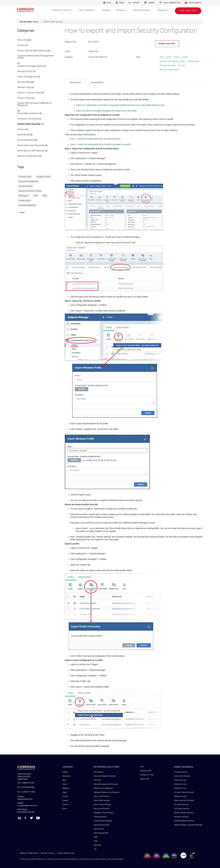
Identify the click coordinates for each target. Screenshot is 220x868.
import (177, 57)
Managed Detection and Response (107, 792)
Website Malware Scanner (184, 813)
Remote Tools (24, 87)
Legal (64, 792)
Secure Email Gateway (102, 805)
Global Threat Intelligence (103, 788)
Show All (22, 40)
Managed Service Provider (103, 813)
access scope (25, 200)
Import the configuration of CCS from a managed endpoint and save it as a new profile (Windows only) (120, 105)
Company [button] (121, 10)
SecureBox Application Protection (106, 784)
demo (122, 3)
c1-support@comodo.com (27, 805)
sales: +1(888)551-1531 (172, 3)
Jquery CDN (145, 779)
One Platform (99, 772)
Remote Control (25, 71)
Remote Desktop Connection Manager (188, 825)
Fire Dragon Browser (182, 809)
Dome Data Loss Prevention (31, 145)
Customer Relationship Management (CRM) (35, 57)
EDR (45, 196)
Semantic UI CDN (147, 775)
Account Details (26, 186)
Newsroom (66, 776)
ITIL (95, 849)
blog (109, 3)
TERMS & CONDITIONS (29, 853)
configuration (193, 61)
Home (36, 22)
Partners (106, 10)
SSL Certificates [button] (87, 10)
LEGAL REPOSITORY (66, 853)
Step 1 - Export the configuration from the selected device (95, 139)
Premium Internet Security (184, 792)
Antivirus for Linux (181, 784)
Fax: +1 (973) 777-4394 (26, 792)
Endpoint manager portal (30, 66)
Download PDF (167, 44)
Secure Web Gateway (102, 800)
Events (65, 784)
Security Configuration (169, 70)
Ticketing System (100, 817)
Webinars (66, 788)
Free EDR (97, 780)
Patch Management (27, 77)
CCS (161, 57)
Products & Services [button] (62, 10)
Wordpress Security (181, 817)
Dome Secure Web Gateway (31, 151)
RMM (96, 837)
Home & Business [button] (141, 10)
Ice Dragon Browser (181, 805)
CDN (142, 767)
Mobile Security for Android (184, 800)
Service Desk (24, 82)
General (21, 45)
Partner (65, 805)
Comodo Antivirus (181, 772)
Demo (65, 809)
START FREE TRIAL (188, 11)
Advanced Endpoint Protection (105, 776)
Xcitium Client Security (53, 22)
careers (151, 3)
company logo (25, 177)
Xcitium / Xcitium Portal (29, 93)
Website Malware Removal (184, 821)
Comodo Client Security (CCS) (172, 61)
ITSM (96, 841)
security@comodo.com (26, 812)
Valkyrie (21, 129)
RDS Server (24, 196)
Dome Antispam (25, 140)
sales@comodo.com (25, 799)
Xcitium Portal (24, 98)
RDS (36, 196)
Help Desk (97, 845)
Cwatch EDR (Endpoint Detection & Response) (34, 104)
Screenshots (97, 82)
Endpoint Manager (168, 65)
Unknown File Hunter (28, 119)
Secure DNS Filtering (102, 796)
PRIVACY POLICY (48, 853)
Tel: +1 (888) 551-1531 (26, 783)
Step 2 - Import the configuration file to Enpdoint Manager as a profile (100, 144)
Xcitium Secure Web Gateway (32, 51)
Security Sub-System (27, 156)
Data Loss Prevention (102, 809)
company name (43, 177)
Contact (65, 796)
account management (28, 181)
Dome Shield (24, 135)
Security (182, 65)
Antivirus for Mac (180, 780)
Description (75, 82)
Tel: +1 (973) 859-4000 (26, 787)
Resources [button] (163, 10)
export (185, 57)
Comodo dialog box (27, 205)
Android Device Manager (103, 821)
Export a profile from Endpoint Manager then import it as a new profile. (107, 111)
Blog (64, 780)
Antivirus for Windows (182, 776)
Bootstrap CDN (146, 771)
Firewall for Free (180, 788)
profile (168, 57)
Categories (26, 31)
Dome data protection (28, 113)
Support (65, 772)
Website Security (180, 796)
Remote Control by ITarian (30, 191)
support (136, 3)
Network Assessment (101, 825)
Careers (65, 800)
